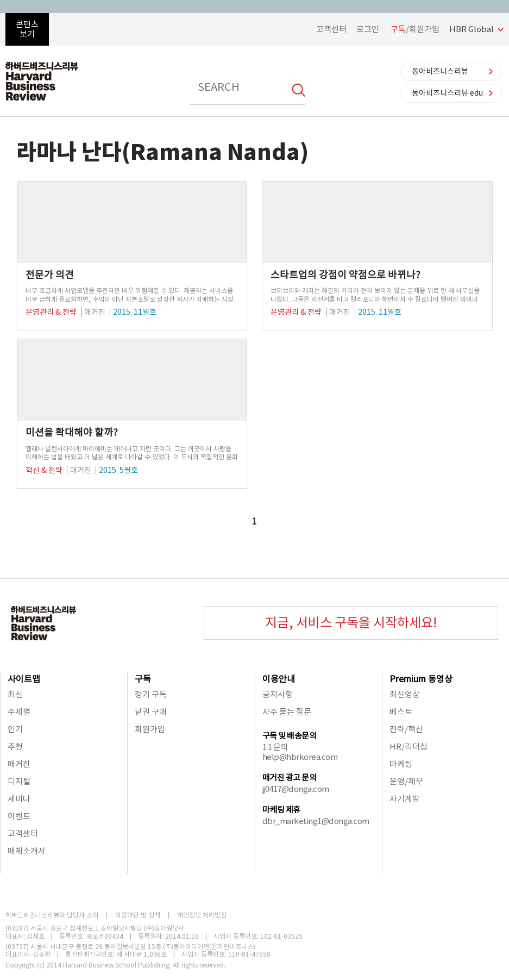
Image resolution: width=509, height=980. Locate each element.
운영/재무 (406, 781)
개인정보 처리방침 (202, 915)
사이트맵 (24, 679)
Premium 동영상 (421, 679)
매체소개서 (27, 851)
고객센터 (331, 29)
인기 (15, 729)
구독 (143, 679)
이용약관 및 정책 (138, 915)
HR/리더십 (409, 747)
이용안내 (279, 679)
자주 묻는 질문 (287, 712)
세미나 (19, 799)
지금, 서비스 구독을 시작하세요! (351, 623)
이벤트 (19, 816)
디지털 (19, 781)
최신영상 (405, 694)
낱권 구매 (151, 712)
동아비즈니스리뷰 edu (447, 93)
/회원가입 (415, 29)
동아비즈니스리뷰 (440, 71)
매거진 (19, 764)
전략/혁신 (406, 729)
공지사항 (278, 694)
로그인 (368, 29)
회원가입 (150, 729)
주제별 (19, 712)
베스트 (401, 712)
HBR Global (472, 29)
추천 (15, 747)
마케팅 (401, 764)
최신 (15, 694)
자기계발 (405, 799)
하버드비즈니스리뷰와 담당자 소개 (52, 915)
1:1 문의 (275, 747)
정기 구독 (151, 694)
